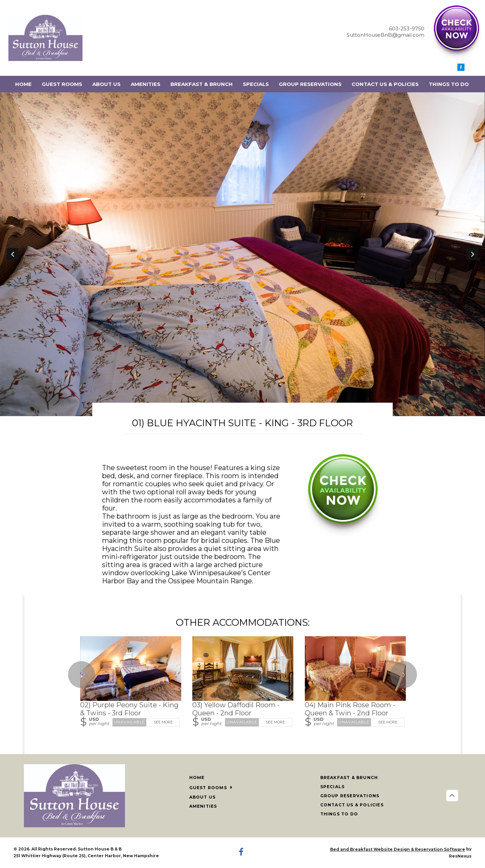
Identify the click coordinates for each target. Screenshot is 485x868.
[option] (243, 254)
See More (163, 722)
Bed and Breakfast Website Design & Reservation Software (398, 849)
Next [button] (473, 254)
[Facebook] (461, 69)
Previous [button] (12, 254)
